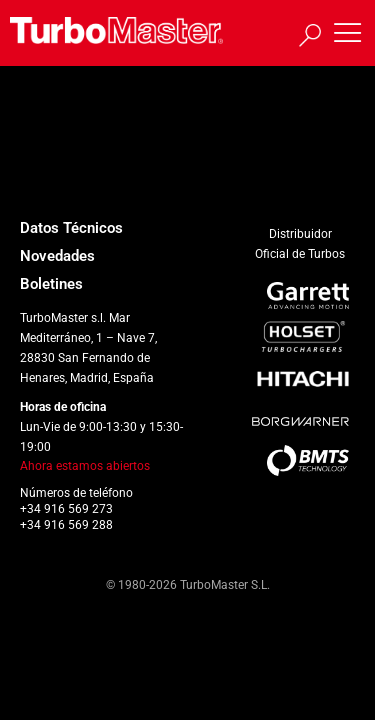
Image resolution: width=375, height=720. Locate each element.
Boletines (51, 284)
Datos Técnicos (71, 228)
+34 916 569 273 (66, 509)
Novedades (57, 256)
